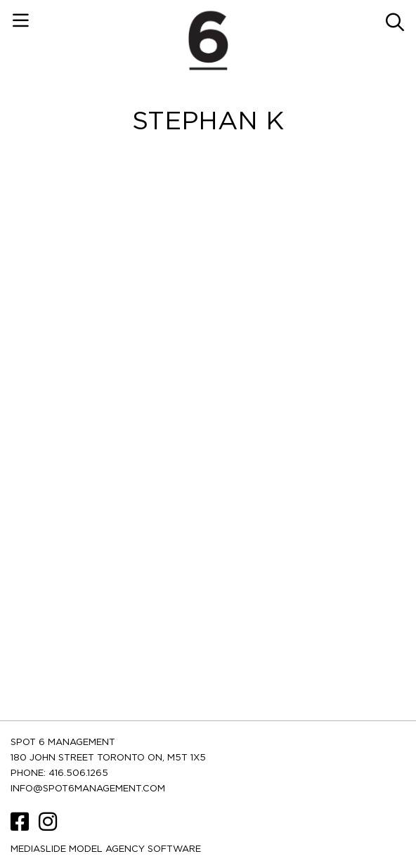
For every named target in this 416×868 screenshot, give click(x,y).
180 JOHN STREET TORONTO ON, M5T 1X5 (108, 758)
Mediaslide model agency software (106, 849)
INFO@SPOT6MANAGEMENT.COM (88, 789)
